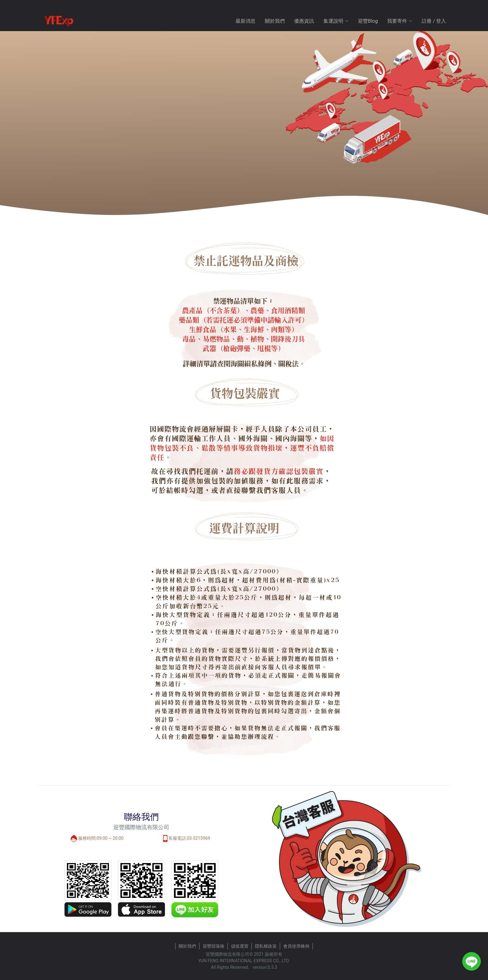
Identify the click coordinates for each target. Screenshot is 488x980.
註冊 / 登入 (434, 21)
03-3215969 (198, 838)
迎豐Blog (368, 21)
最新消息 (246, 21)
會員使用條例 (296, 946)
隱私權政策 (266, 946)
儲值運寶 (240, 946)
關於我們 (275, 21)
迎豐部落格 (213, 946)
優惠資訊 (304, 21)
